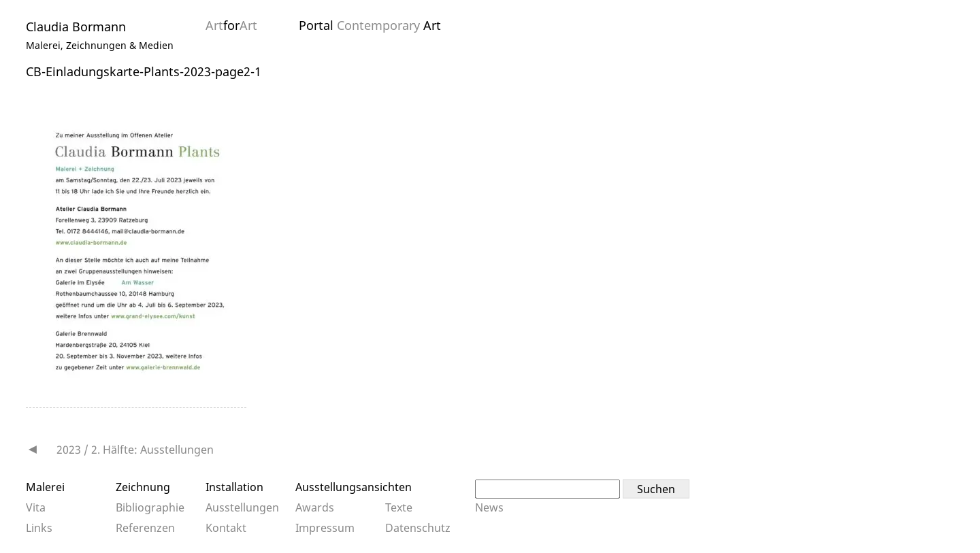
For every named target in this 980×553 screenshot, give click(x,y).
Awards (315, 507)
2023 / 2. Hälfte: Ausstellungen (135, 450)
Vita (36, 507)
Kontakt (226, 528)
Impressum (325, 528)
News (489, 507)
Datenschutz (418, 528)
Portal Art (370, 25)
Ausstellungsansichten (354, 487)
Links (39, 528)
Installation (234, 487)
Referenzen (145, 528)
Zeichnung (143, 487)
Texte (399, 507)
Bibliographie (150, 507)
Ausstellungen (242, 507)
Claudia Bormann (76, 27)
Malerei (45, 487)
